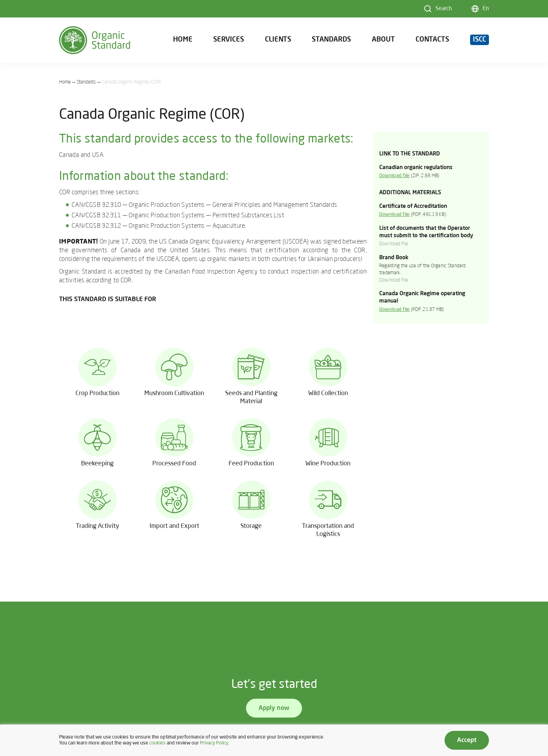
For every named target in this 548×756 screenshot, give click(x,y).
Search (444, 9)
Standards (331, 40)
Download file (395, 176)
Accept (467, 740)
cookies (157, 743)
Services (229, 40)
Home (183, 40)
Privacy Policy (214, 743)
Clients (278, 40)
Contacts (432, 40)
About (383, 40)
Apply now (274, 708)
